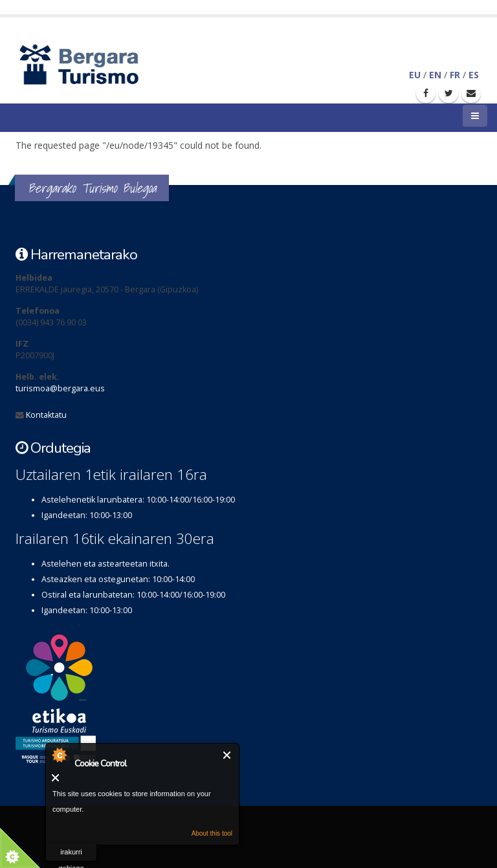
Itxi (227, 755)
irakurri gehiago (71, 855)
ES (474, 75)
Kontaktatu (46, 415)
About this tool (212, 833)
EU (415, 75)
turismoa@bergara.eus (60, 388)
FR (455, 75)
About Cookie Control (59, 755)
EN (435, 75)
